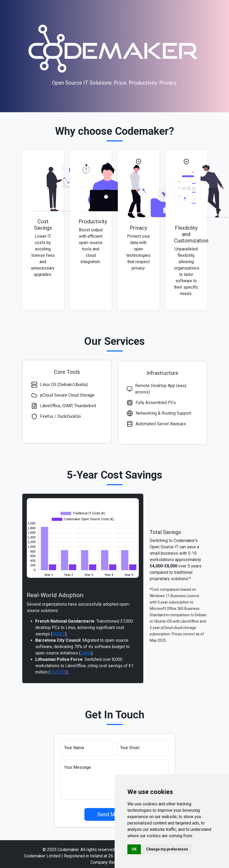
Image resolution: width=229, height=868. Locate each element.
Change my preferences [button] (167, 849)
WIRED (59, 645)
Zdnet (86, 664)
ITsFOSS (58, 683)
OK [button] (134, 849)
